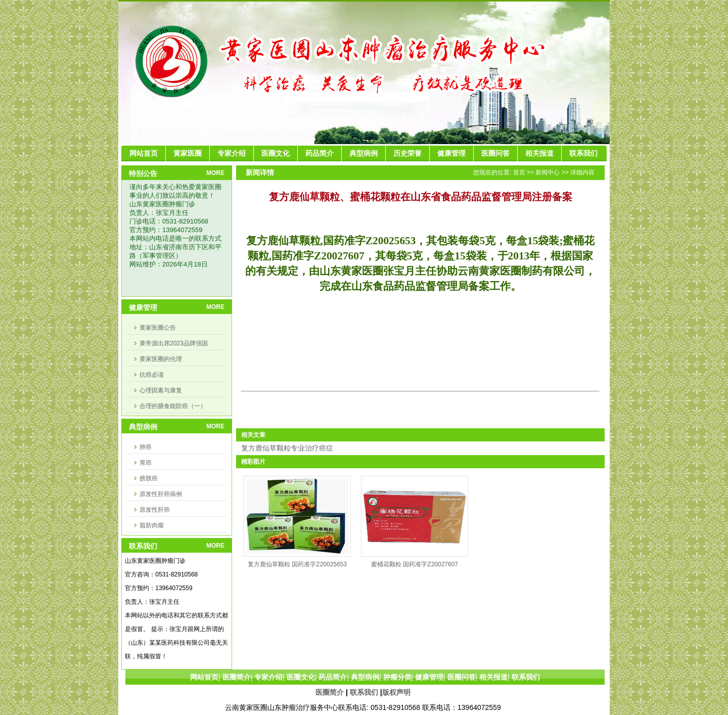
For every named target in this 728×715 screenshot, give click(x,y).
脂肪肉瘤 (152, 525)
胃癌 (146, 463)
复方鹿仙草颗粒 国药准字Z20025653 (297, 564)
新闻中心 (548, 172)
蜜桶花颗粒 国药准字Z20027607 (415, 564)
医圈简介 (330, 692)
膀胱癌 (149, 478)
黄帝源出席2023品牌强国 (174, 343)
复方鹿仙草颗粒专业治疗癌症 (287, 448)
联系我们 (364, 692)
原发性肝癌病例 (161, 494)
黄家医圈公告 (158, 328)
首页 (519, 172)
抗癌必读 (152, 375)
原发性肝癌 (155, 510)
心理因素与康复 (161, 390)
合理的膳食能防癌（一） (173, 406)
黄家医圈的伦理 (161, 359)
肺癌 (146, 447)
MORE (215, 173)
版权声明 (396, 692)
